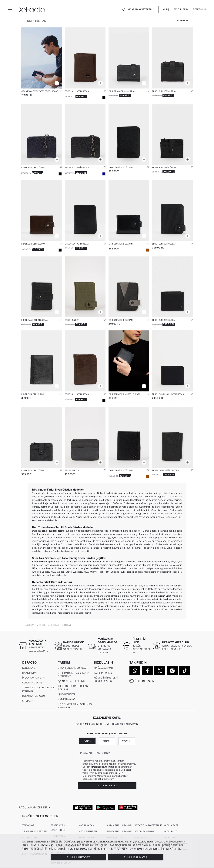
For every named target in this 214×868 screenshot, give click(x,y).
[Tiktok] (185, 671)
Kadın (87, 741)
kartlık (54, 613)
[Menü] (10, 9)
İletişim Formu (103, 673)
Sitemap (27, 701)
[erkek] (85, 58)
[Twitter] (160, 671)
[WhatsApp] (135, 671)
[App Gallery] (128, 807)
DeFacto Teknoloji (34, 696)
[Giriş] (166, 9)
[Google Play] (105, 807)
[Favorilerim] (181, 9)
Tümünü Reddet (78, 857)
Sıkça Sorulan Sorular (73, 668)
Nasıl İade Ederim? (71, 681)
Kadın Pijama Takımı (119, 826)
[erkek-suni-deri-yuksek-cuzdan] (129, 361)
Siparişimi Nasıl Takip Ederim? (73, 675)
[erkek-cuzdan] (85, 287)
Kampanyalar (67, 699)
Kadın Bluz (170, 832)
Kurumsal (29, 668)
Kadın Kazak (86, 826)
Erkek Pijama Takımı (119, 832)
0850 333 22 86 (103, 681)
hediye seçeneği (154, 568)
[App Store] (83, 807)
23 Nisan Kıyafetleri (35, 832)
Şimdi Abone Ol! (107, 785)
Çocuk (127, 741)
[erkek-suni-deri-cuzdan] (172, 58)
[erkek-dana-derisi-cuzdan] (129, 58)
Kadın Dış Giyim (145, 832)
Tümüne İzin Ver (136, 857)
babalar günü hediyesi (54, 551)
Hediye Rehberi (88, 832)
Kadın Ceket (171, 826)
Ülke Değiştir (144, 681)
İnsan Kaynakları (33, 678)
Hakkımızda (29, 673)
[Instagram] (172, 671)
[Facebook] (147, 671)
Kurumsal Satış (32, 683)
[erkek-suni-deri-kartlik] (85, 437)
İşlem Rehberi (66, 694)
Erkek (107, 741)
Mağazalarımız (103, 668)
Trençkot (28, 826)
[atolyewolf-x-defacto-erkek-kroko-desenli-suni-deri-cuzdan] (42, 58)
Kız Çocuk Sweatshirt (149, 826)
